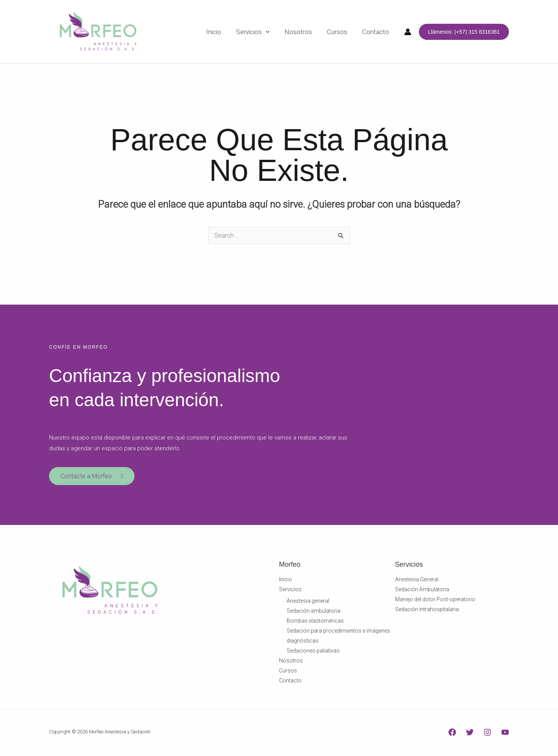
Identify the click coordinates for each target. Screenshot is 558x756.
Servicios (290, 590)
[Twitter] (470, 733)
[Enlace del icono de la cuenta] (408, 32)
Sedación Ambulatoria (422, 590)
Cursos (288, 672)
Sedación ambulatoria (313, 612)
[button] (464, 32)
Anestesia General (417, 581)
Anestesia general (308, 602)
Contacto (290, 682)
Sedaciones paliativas (313, 652)
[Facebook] (452, 733)
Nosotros (291, 662)
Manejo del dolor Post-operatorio (435, 600)
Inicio (286, 581)
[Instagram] (487, 733)
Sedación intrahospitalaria (427, 610)
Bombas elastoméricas (315, 622)
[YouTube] (505, 733)
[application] (272, 32)
